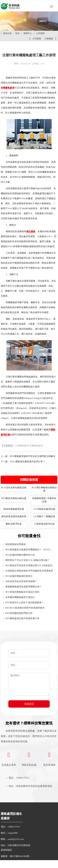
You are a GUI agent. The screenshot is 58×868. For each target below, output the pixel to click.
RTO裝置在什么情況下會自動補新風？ (23, 603)
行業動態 (49, 39)
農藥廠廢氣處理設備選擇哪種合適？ (22, 587)
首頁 (17, 33)
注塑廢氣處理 (22, 446)
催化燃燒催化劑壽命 (14, 544)
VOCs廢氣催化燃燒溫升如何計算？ (27, 462)
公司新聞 (40, 33)
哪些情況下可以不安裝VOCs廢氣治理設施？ (26, 560)
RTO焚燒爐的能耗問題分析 (18, 613)
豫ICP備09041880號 (20, 856)
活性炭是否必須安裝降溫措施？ (20, 581)
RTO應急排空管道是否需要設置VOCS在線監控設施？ (29, 566)
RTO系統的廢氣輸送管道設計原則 (21, 592)
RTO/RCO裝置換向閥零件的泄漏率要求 (24, 608)
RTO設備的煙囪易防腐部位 (18, 576)
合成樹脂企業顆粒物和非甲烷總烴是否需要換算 (28, 571)
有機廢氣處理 (36, 446)
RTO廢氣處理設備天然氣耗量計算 (21, 618)
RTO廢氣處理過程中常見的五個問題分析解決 (32, 456)
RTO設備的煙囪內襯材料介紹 (19, 555)
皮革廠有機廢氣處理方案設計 (19, 597)
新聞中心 (28, 33)
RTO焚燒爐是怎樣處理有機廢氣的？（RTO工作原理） (28, 550)
